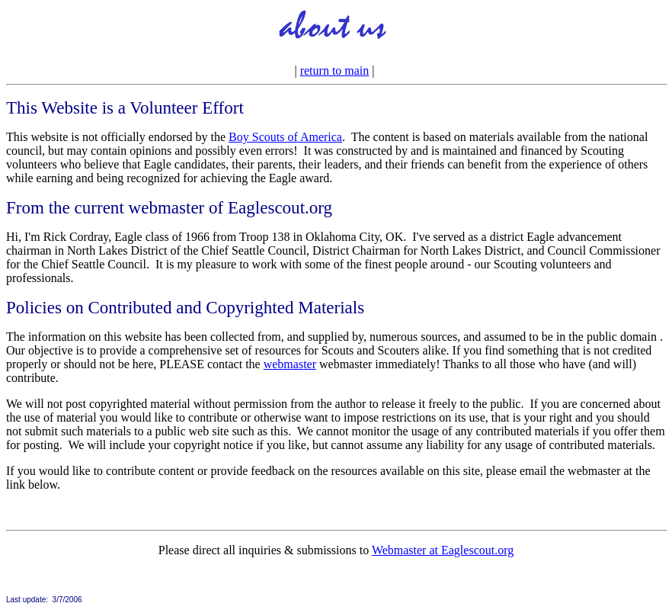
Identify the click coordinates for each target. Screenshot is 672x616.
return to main (335, 71)
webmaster (290, 364)
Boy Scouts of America (285, 137)
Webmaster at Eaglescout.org (443, 550)
